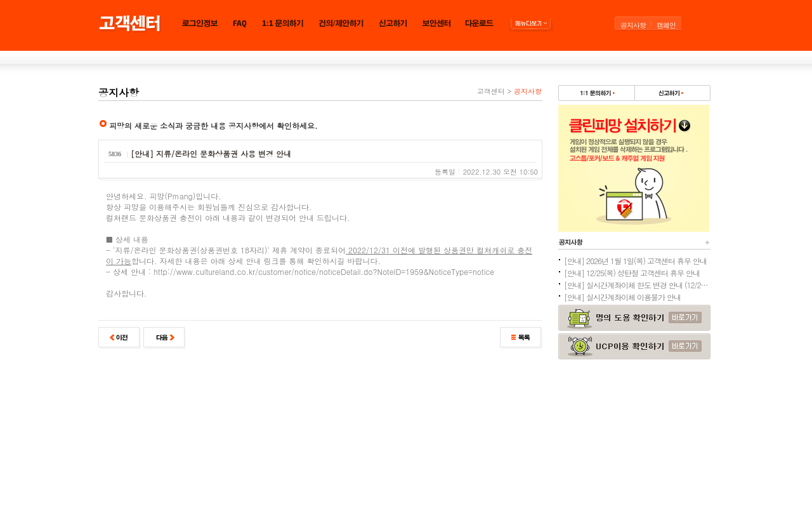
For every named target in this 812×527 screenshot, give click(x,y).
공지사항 (633, 25)
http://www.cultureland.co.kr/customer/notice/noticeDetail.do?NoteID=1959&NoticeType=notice (324, 271)
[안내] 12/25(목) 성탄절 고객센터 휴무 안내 (632, 273)
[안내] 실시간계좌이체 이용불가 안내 (622, 297)
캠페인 (666, 25)
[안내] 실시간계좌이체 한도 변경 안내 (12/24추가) (637, 285)
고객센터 (491, 91)
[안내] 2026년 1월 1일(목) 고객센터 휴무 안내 (635, 261)
